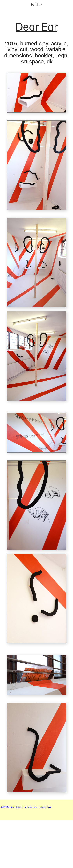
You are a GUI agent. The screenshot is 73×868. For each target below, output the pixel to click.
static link (46, 807)
